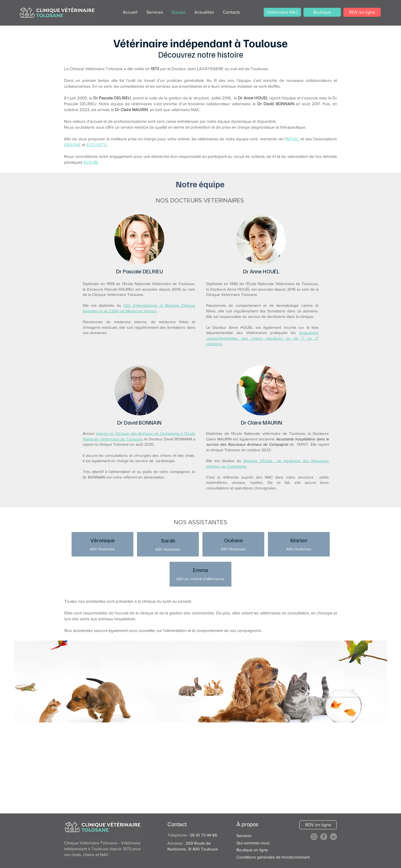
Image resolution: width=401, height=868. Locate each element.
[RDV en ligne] (362, 12)
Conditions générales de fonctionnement (273, 857)
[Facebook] (324, 837)
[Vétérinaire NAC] (282, 12)
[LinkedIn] (333, 837)
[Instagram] (314, 837)
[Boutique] (322, 12)
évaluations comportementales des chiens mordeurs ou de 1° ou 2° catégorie (262, 338)
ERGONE (72, 145)
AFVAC (293, 139)
